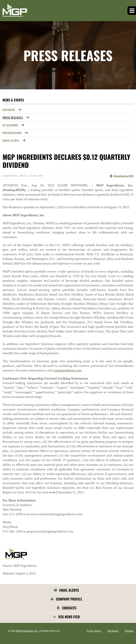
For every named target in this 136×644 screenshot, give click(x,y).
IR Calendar (10, 125)
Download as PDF (122, 176)
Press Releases (13, 118)
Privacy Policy (94, 631)
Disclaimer (113, 631)
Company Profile (69, 599)
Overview (9, 110)
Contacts (69, 608)
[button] (132, 11)
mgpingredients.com (67, 370)
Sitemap (129, 631)
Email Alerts (11, 141)
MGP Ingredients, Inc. (27, 631)
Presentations (12, 133)
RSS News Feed (69, 617)
